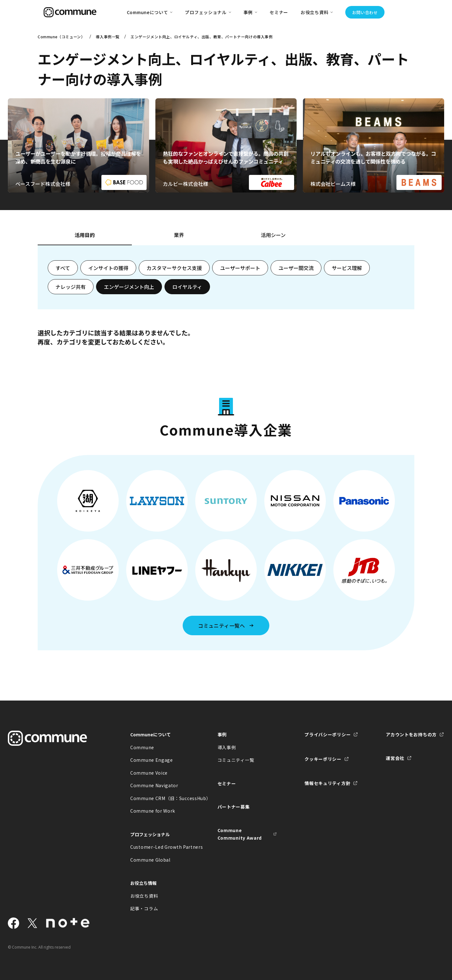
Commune (142, 747)
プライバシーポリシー (328, 734)
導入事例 (227, 747)
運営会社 (395, 758)
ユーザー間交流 (296, 268)
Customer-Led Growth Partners (160, 847)
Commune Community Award (240, 834)
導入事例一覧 (108, 37)
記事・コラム (144, 908)
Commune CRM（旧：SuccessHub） (160, 798)
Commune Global (150, 860)
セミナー (279, 12)
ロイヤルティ (187, 287)
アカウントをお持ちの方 (411, 734)
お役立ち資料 (144, 896)
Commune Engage (152, 760)
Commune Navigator (154, 785)
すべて (63, 268)
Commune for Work (153, 811)
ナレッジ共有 (71, 287)
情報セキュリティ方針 (327, 783)
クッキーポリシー (323, 759)
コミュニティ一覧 (236, 760)
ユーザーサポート (240, 268)
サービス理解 (347, 268)
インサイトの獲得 (108, 268)
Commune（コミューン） (61, 37)
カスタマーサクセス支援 (174, 268)
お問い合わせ (365, 12)
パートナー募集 (234, 807)
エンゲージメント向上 (129, 287)
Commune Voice (149, 773)
